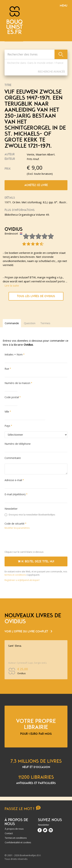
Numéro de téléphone (18, 444)
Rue (7, 369)
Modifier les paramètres (17, 528)
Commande (12, 323)
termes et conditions (15, 575)
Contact (9, 833)
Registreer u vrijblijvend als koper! (22, 580)
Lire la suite (12, 285)
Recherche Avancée (51, 72)
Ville (7, 412)
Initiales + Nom (14, 354)
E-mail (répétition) (15, 494)
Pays (7, 426)
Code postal (12, 397)
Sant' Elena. (15, 646)
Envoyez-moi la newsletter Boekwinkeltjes (30, 515)
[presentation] (32, 541)
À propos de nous (14, 829)
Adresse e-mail (13, 480)
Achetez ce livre (36, 185)
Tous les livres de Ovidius (36, 296)
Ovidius (13, 229)
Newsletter (11, 509)
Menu (64, 6)
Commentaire (13, 458)
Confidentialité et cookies (18, 842)
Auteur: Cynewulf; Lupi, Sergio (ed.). (28, 663)
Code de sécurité (14, 524)
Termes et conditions (16, 838)
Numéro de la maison (17, 383)
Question (30, 323)
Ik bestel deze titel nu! (36, 561)
